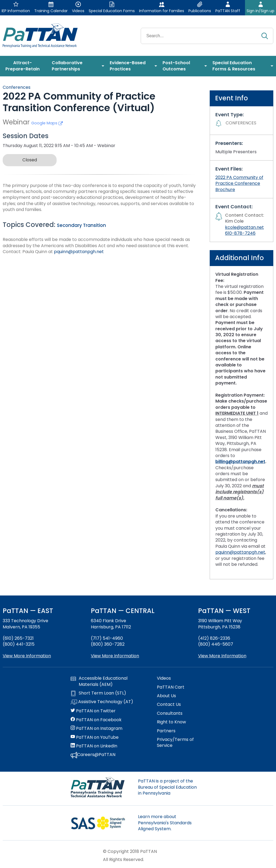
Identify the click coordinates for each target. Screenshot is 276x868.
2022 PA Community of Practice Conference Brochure (239, 183)
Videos (164, 678)
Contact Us (169, 704)
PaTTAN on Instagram (96, 729)
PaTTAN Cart (171, 687)
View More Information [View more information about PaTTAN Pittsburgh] (222, 656)
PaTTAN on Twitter (93, 711)
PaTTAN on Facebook (96, 720)
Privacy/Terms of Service (175, 743)
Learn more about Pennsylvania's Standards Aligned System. (165, 823)
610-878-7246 (240, 233)
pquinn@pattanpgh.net (79, 252)
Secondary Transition (81, 225)
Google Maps (47, 123)
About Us (166, 696)
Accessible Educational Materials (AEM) (99, 681)
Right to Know (171, 722)
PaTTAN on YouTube (95, 737)
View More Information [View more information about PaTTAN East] (27, 656)
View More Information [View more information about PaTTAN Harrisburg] (115, 656)
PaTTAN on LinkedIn (94, 746)
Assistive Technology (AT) (102, 702)
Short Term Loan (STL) (98, 693)
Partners (166, 731)
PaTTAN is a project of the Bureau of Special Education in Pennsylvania (167, 787)
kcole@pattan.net (244, 227)
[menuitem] (25, 66)
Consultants (170, 713)
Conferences (17, 87)
